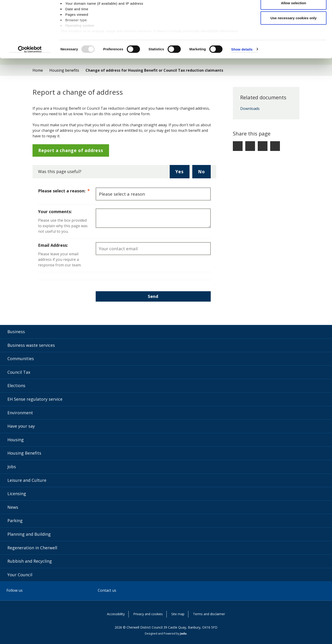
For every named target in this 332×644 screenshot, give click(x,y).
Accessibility (116, 614)
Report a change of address (71, 150)
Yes (182, 173)
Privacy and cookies (148, 614)
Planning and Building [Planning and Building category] (29, 534)
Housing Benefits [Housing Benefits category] (24, 453)
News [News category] (13, 507)
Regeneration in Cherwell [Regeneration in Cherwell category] (32, 548)
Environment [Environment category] (20, 413)
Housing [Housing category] (16, 440)
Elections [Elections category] (16, 385)
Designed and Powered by (166, 634)
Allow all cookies (294, 12)
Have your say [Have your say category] (21, 426)
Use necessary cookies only (293, 42)
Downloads (250, 109)
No (204, 173)
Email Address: (53, 245)
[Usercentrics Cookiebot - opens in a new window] (30, 74)
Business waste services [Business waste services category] (31, 345)
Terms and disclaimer (209, 614)
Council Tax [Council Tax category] (19, 372)
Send (153, 296)
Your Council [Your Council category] (20, 575)
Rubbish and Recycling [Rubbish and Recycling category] (30, 561)
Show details (242, 74)
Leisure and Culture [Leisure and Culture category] (27, 480)
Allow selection (293, 27)
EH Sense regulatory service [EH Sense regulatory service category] (35, 399)
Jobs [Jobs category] (12, 467)
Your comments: (55, 212)
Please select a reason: (67, 191)
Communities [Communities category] (21, 359)
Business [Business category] (16, 332)
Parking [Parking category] (15, 520)
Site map (178, 614)
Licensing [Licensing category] (17, 494)
